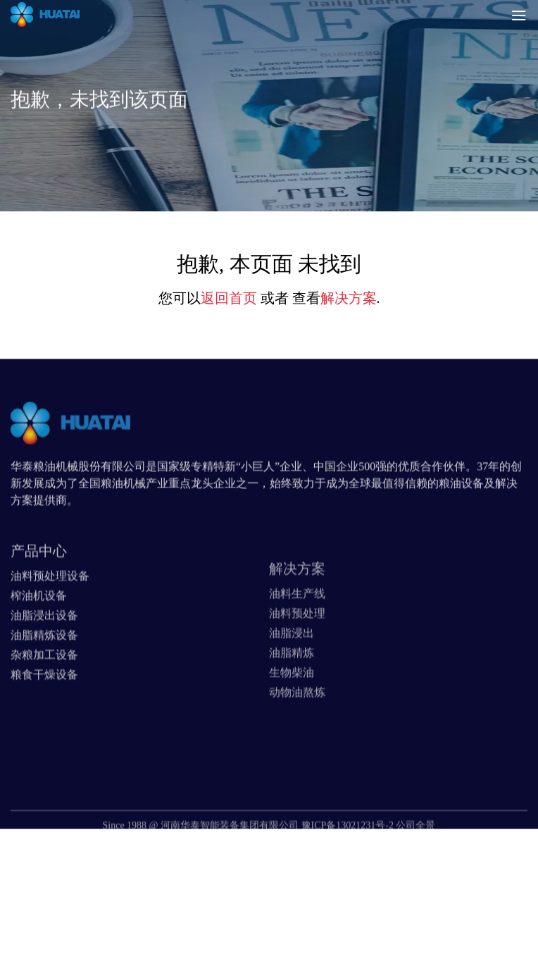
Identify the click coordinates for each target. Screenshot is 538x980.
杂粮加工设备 (44, 681)
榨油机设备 (39, 622)
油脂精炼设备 (44, 661)
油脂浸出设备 (44, 641)
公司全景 (415, 842)
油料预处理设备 (50, 602)
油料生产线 (297, 626)
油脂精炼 (292, 685)
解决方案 (349, 298)
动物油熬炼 (297, 725)
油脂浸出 (292, 665)
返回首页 (229, 298)
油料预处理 (297, 646)
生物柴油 (292, 705)
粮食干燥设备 (44, 701)
